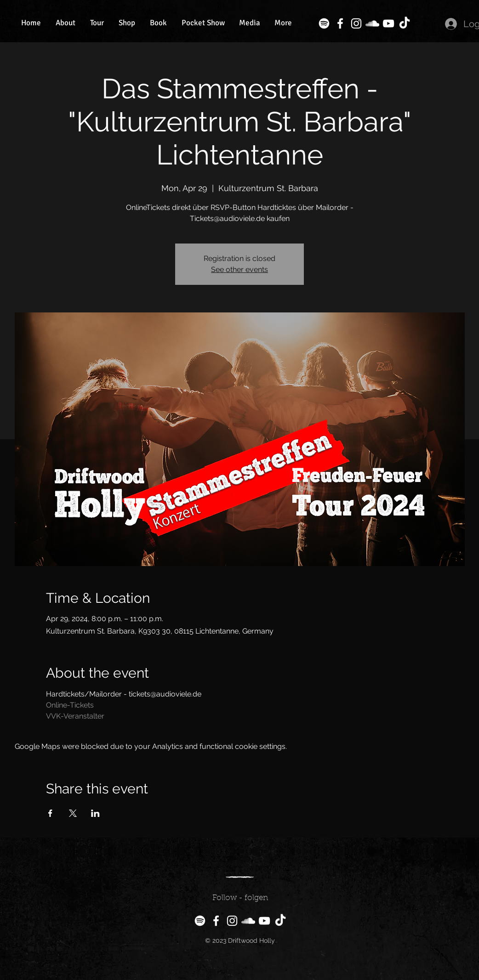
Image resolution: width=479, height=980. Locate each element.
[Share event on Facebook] (50, 813)
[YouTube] (388, 23)
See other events (239, 269)
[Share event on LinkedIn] (95, 813)
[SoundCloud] (372, 23)
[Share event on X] (73, 813)
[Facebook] (340, 23)
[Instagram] (356, 23)
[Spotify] (324, 23)
